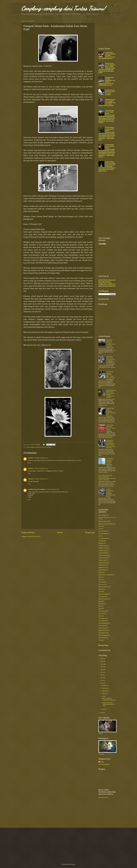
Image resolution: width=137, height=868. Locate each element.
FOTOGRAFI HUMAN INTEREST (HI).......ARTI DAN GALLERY (111, 375)
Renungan (101, 604)
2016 (102, 713)
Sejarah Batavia (102, 611)
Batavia (100, 526)
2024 (102, 664)
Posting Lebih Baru (28, 533)
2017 (102, 683)
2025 (102, 661)
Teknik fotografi (102, 628)
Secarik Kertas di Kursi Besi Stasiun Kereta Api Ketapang (110, 92)
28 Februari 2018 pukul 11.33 (41, 479)
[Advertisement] (113, 32)
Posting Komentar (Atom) (34, 536)
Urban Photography (103, 635)
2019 (102, 678)
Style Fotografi (102, 626)
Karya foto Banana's (103, 587)
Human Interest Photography (106, 575)
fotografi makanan (103, 558)
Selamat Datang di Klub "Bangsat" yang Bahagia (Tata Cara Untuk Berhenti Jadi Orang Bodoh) (107, 103)
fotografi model (102, 565)
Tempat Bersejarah (103, 630)
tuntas (102, 762)
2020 (102, 675)
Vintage (100, 640)
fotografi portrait (103, 567)
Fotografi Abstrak (103, 546)
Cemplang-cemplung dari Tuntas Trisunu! (63, 8)
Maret (103, 709)
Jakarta (100, 580)
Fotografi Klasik (103, 553)
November (105, 688)
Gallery (42, 447)
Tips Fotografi (48, 447)
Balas (29, 463)
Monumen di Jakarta (104, 599)
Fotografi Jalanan (103, 551)
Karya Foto (101, 584)
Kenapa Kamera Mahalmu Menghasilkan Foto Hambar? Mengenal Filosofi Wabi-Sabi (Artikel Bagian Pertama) (107, 81)
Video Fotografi (102, 638)
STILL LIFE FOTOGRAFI (110, 357)
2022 (102, 670)
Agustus (104, 694)
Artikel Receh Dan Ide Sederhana (37, 489)
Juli (103, 696)
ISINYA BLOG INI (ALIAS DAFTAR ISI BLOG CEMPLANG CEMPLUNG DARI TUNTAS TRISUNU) (107, 478)
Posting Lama (90, 533)
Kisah (100, 592)
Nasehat (100, 601)
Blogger (73, 864)
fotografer (101, 541)
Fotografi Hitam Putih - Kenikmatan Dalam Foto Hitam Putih (111, 411)
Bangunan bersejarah (104, 521)
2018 (102, 680)
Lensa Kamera (102, 597)
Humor (100, 577)
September (105, 691)
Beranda (60, 533)
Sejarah (100, 609)
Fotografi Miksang (103, 563)
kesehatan (101, 589)
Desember (104, 685)
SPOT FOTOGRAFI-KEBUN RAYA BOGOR (108, 699)
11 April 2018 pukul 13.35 (53, 489)
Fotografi (37, 447)
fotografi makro (102, 560)
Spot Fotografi (102, 621)
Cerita (100, 529)
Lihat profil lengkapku (104, 764)
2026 (102, 659)
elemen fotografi (103, 531)
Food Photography (103, 534)
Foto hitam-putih (103, 538)
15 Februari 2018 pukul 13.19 (41, 458)
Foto (100, 536)
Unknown (31, 458)
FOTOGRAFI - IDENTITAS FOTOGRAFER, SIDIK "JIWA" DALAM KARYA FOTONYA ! (111, 444)
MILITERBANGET (103, 797)
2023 (102, 667)
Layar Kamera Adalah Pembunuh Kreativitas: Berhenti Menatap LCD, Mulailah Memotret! (107, 55)
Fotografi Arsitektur (103, 548)
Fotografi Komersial (103, 555)
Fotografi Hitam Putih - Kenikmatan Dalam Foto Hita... (108, 704)
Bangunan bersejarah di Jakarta (106, 524)
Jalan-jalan (101, 582)
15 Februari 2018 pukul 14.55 (41, 468)
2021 (102, 672)
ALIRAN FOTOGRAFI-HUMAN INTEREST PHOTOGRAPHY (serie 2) (111, 493)
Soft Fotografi (102, 618)
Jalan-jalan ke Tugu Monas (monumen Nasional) (110, 461)
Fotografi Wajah (102, 570)
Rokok (100, 606)
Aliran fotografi (31, 447)
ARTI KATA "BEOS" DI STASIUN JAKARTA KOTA (111, 342)
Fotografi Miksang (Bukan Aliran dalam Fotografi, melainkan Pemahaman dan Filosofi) (111, 394)
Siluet (100, 616)
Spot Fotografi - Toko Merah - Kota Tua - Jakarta (111, 427)
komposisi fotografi (103, 594)
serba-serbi (101, 613)
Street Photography (103, 623)
